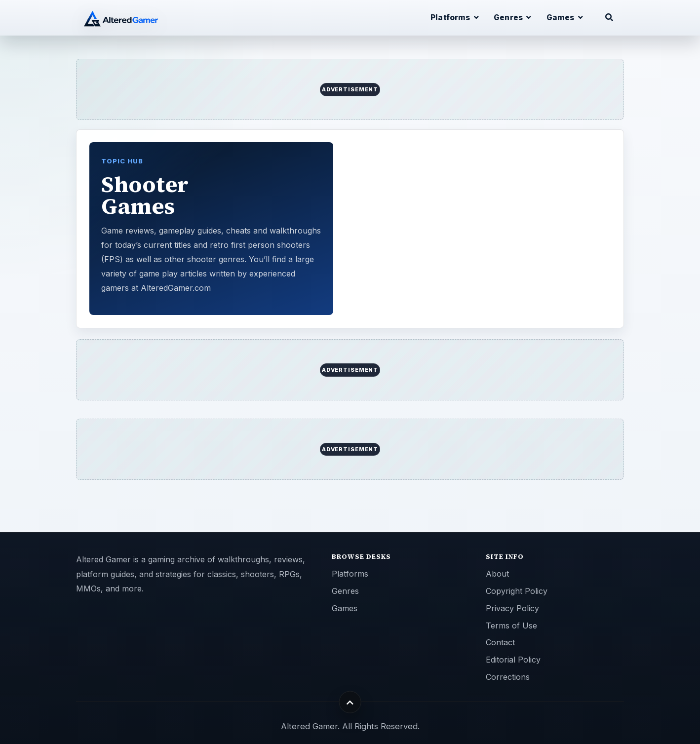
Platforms (350, 574)
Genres (345, 591)
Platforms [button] (455, 18)
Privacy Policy (512, 608)
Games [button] (565, 18)
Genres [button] (512, 18)
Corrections (508, 677)
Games (345, 608)
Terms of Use (511, 626)
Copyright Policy (517, 591)
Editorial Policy (513, 660)
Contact (500, 642)
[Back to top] (350, 702)
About (497, 574)
